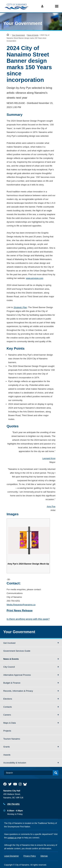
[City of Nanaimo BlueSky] (26, 784)
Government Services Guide (17, 651)
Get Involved (9, 643)
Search (49, 6)
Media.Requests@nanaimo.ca (21, 605)
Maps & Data (10, 723)
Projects (7, 731)
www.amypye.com (35, 278)
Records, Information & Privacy (18, 691)
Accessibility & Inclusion (15, 763)
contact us (12, 838)
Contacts (8, 707)
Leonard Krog (49, 458)
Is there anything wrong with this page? (28, 619)
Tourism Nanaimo (12, 739)
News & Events (33, 35)
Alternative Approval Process (17, 675)
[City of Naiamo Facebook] (5, 784)
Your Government (23, 23)
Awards (7, 755)
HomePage (8, 35)
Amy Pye (51, 506)
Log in (42, 6)
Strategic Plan (20, 307)
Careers (7, 715)
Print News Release (20, 611)
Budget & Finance (12, 683)
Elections (8, 699)
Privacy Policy (30, 856)
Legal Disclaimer (11, 856)
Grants (7, 747)
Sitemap (44, 856)
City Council (9, 667)
